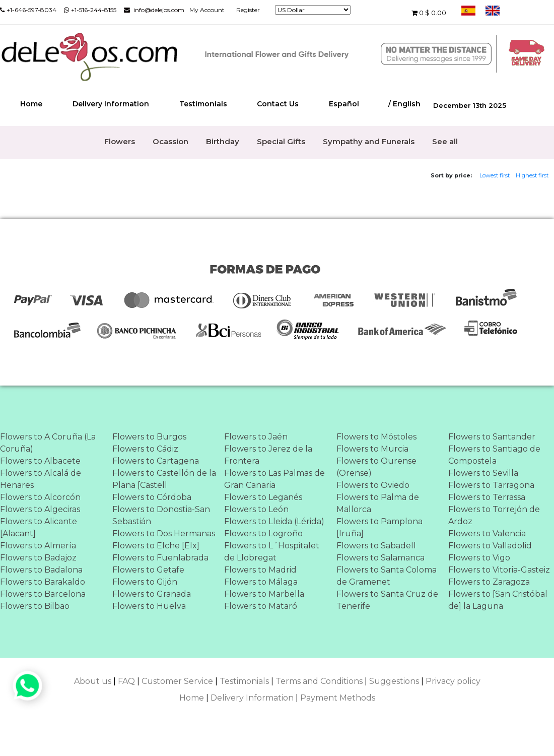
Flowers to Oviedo (373, 485)
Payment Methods (338, 698)
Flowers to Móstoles (376, 437)
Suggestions (394, 681)
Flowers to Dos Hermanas (164, 533)
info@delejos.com (154, 10)
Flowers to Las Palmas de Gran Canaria (274, 479)
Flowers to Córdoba (152, 497)
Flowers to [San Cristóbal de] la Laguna (498, 600)
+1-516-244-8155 (90, 10)
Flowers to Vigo (479, 558)
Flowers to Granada (152, 594)
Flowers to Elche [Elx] (156, 546)
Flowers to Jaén (256, 437)
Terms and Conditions (319, 681)
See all (445, 141)
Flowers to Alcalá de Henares (41, 479)
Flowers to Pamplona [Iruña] (379, 527)
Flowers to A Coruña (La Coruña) (48, 443)
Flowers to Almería (38, 546)
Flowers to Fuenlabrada (160, 558)
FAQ (126, 681)
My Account (207, 10)
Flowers (120, 141)
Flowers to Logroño (263, 533)
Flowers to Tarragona (491, 485)
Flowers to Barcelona (43, 594)
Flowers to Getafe (148, 570)
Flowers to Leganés (263, 497)
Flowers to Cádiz (145, 449)
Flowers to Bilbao (35, 606)
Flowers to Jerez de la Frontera (268, 455)
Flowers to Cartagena (156, 461)
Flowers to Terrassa (487, 497)
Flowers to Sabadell (376, 546)
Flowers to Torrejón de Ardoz (494, 515)
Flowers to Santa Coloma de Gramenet (387, 576)
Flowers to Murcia (372, 449)
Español (344, 104)
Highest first (532, 175)
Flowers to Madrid (260, 570)
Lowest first (495, 175)
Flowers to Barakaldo (43, 582)
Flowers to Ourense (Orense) (376, 467)
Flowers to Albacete (40, 461)
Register (248, 10)
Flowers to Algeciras (40, 509)
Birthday (223, 141)
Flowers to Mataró (261, 606)
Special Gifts (281, 141)
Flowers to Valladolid (490, 546)
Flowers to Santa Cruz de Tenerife (387, 600)
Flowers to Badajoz (38, 558)
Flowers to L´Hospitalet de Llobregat (272, 552)
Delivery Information (111, 104)
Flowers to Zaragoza (489, 582)
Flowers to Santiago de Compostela (494, 455)
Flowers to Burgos (149, 437)
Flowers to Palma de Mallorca (378, 503)
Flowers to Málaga (261, 582)
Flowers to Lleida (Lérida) (274, 521)
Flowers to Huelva (149, 606)
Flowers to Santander (492, 437)
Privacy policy (453, 681)
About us (93, 681)
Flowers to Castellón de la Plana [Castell (164, 479)
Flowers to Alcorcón (40, 497)
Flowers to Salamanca (380, 558)
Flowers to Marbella (264, 594)
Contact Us (278, 104)
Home (31, 104)
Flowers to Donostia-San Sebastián (161, 515)
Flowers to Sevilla (483, 473)
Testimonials (203, 104)
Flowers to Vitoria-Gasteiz (499, 570)
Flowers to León (256, 509)
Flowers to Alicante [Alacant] (39, 527)
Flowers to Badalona (41, 570)
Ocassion (170, 141)
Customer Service (177, 681)
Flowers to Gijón (145, 582)
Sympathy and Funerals (369, 141)
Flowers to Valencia (487, 533)
